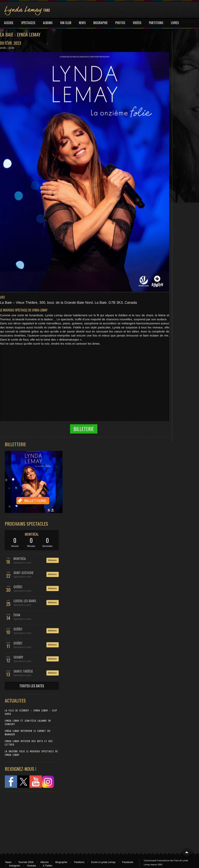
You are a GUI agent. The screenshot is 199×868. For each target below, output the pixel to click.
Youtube (31, 866)
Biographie (61, 862)
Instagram (15, 866)
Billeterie (84, 429)
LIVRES (175, 23)
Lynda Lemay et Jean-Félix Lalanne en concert (28, 722)
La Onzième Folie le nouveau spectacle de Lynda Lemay (31, 753)
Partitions (79, 862)
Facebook (128, 862)
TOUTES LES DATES (32, 686)
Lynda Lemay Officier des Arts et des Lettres (29, 743)
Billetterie (52, 560)
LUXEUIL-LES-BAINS (25, 601)
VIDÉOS (137, 23)
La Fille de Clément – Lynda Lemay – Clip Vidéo (31, 712)
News (8, 862)
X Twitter (48, 866)
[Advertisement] (30, 821)
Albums (44, 862)
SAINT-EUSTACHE (23, 573)
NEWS (82, 23)
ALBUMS (48, 23)
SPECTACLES (28, 23)
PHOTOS (120, 23)
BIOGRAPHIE (100, 23)
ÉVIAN (17, 615)
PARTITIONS (156, 23)
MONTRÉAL (32, 534)
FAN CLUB (66, 23)
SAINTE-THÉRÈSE (23, 671)
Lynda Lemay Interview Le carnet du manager (28, 733)
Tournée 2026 (26, 862)
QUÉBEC (18, 587)
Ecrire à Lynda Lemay (103, 862)
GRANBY (18, 657)
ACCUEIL (9, 23)
